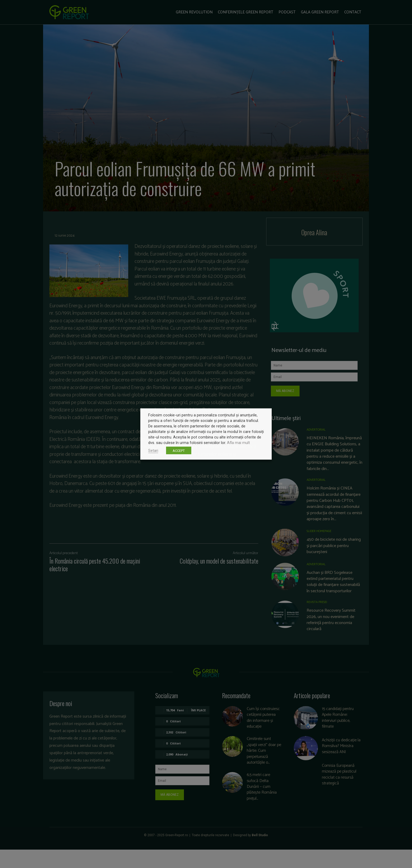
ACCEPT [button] (179, 451)
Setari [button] (153, 451)
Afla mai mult (238, 443)
